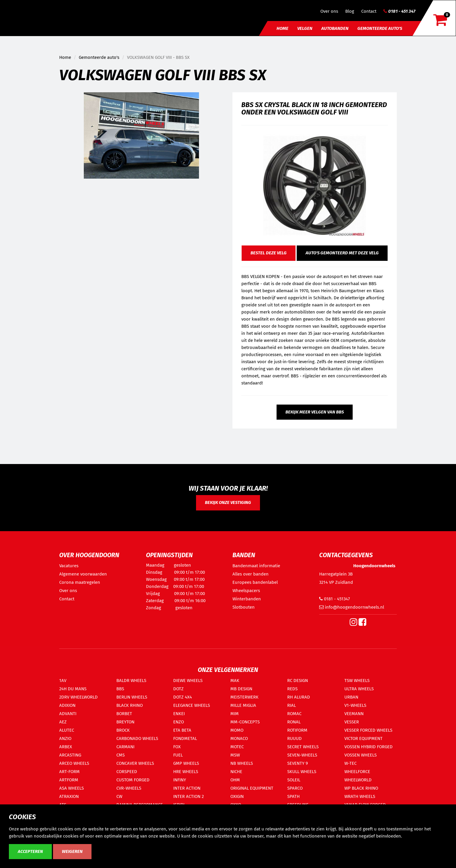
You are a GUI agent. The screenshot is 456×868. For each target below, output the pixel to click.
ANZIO (65, 738)
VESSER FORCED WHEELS (368, 730)
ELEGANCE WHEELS (192, 705)
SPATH (293, 796)
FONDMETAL (185, 738)
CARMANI (125, 747)
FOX (177, 747)
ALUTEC (67, 730)
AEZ (63, 722)
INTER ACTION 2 (188, 796)
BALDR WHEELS (131, 681)
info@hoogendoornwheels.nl (352, 607)
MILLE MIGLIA (243, 705)
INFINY (180, 780)
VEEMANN (354, 714)
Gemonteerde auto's (380, 28)
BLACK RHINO (130, 705)
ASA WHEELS (72, 788)
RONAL (294, 722)
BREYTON (125, 722)
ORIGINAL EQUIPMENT (252, 788)
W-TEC (350, 763)
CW (119, 796)
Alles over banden (251, 574)
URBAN (351, 697)
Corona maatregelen (80, 582)
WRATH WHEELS (360, 796)
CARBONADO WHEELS (137, 738)
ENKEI (179, 714)
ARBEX (66, 747)
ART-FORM (69, 772)
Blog (350, 11)
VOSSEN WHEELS (361, 755)
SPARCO (295, 788)
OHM (235, 780)
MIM (235, 714)
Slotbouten (244, 607)
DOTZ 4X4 (183, 697)
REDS (292, 689)
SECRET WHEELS (303, 747)
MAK (235, 681)
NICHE (236, 772)
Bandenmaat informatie (256, 566)
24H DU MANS (73, 689)
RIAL (292, 705)
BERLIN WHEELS (132, 697)
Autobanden (335, 28)
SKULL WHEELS (302, 772)
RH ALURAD (299, 697)
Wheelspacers (246, 591)
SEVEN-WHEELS (302, 755)
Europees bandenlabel (255, 582)
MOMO (237, 730)
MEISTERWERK (244, 697)
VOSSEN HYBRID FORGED (369, 747)
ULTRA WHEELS (359, 689)
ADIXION (67, 705)
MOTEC (237, 747)
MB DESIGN (241, 689)
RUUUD (294, 738)
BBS (120, 689)
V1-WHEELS (355, 705)
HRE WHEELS (186, 772)
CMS (121, 755)
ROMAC (294, 714)
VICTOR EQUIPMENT (363, 738)
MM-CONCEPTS (245, 722)
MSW (235, 755)
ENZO (179, 722)
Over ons (329, 11)
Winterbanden (247, 599)
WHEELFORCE (357, 772)
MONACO (239, 738)
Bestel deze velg (269, 253)
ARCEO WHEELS (74, 763)
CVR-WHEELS (129, 788)
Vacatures (69, 566)
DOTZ (178, 689)
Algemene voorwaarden (83, 574)
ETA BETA (182, 730)
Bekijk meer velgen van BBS (315, 412)
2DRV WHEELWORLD (78, 697)
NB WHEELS (242, 763)
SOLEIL (294, 780)
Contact (369, 11)
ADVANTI (68, 714)
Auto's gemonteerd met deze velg (342, 253)
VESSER (352, 722)
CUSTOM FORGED (133, 780)
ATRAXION (69, 796)
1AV (63, 681)
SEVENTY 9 (298, 763)
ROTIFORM (297, 730)
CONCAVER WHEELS (135, 763)
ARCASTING (70, 755)
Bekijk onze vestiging (228, 502)
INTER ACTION (187, 788)
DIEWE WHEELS (188, 681)
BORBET (124, 714)
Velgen (305, 28)
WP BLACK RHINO (361, 788)
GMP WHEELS (186, 763)
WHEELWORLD (358, 780)
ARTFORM (69, 780)
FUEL (178, 755)
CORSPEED (127, 772)
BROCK (123, 730)
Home (282, 28)
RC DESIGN (298, 681)
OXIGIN (237, 796)
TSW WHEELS (357, 681)
